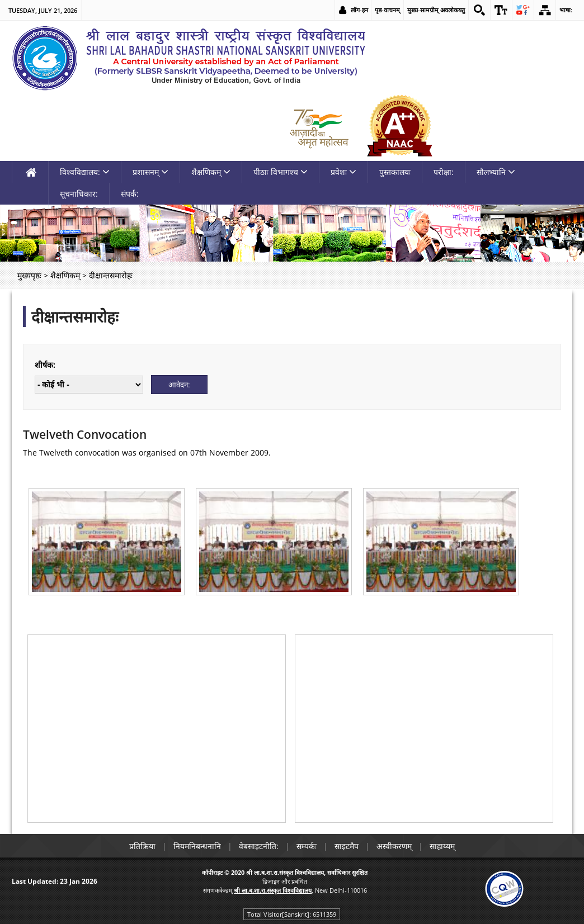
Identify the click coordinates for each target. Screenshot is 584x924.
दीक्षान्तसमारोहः (75, 316)
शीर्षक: (45, 365)
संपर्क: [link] (130, 194)
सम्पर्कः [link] (307, 846)
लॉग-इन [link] (359, 10)
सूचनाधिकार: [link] (79, 194)
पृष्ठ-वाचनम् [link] (387, 10)
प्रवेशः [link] (343, 172)
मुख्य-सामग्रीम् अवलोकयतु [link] (436, 10)
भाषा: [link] (566, 10)
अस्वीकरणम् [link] (394, 846)
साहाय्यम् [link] (442, 846)
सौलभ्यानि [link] (496, 172)
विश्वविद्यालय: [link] (85, 172)
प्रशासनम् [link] (150, 172)
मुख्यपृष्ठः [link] (29, 275)
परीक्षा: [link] (444, 172)
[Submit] (179, 385)
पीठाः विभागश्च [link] (281, 172)
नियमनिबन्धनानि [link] (197, 846)
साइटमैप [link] (347, 846)
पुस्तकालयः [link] (395, 172)
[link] (479, 10)
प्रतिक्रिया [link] (142, 846)
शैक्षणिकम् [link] (211, 172)
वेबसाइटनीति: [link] (259, 846)
